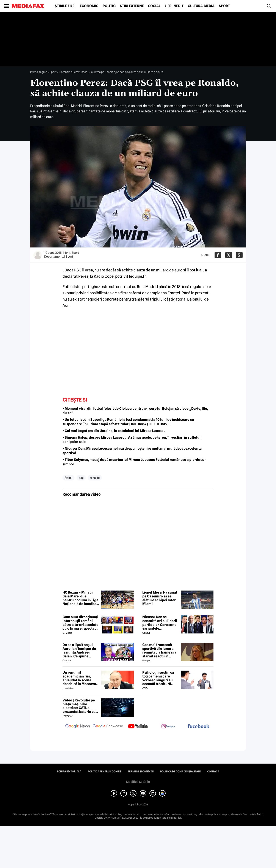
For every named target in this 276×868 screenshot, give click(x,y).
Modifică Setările (138, 782)
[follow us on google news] (78, 727)
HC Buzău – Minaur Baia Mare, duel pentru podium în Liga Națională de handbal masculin (80, 598)
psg (81, 478)
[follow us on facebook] (198, 727)
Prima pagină (39, 72)
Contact (213, 772)
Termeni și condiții (141, 772)
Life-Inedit (174, 6)
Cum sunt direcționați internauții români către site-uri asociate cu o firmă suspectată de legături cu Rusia (80, 623)
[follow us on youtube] (138, 727)
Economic (89, 6)
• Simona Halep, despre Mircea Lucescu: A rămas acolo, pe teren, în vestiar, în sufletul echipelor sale (132, 440)
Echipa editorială (69, 772)
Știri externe (132, 6)
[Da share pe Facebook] (218, 255)
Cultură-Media (201, 6)
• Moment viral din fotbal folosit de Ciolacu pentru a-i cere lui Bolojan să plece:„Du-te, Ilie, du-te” (135, 411)
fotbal (68, 478)
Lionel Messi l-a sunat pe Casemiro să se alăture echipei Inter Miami (160, 598)
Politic (109, 6)
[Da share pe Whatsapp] (239, 255)
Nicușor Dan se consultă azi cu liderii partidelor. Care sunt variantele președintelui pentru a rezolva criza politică (161, 623)
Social (154, 6)
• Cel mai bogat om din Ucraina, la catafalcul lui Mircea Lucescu (114, 431)
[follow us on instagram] (168, 727)
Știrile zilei (65, 6)
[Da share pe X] (229, 255)
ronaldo (95, 478)
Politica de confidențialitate (180, 772)
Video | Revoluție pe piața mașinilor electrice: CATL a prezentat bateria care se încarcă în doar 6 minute (81, 706)
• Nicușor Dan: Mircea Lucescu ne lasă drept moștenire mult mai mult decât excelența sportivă (132, 451)
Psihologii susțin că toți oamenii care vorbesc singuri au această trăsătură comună (158, 678)
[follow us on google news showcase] (108, 727)
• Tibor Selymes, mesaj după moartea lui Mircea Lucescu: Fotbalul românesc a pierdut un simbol (135, 462)
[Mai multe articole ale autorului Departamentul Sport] (38, 255)
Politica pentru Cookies (104, 772)
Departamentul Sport (59, 257)
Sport (224, 6)
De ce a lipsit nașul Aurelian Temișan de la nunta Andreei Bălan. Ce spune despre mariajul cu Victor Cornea (79, 651)
